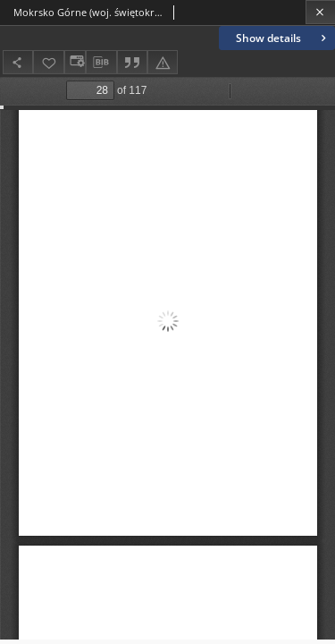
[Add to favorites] (48, 62)
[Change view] (75, 62)
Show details (283, 38)
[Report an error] (163, 62)
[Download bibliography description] (101, 63)
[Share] (18, 62)
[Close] (320, 12)
